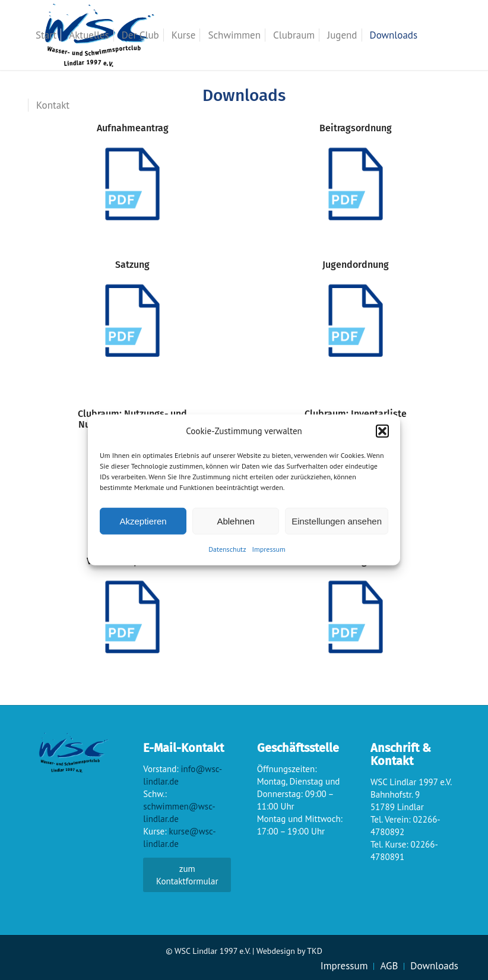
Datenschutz (227, 549)
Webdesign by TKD (289, 951)
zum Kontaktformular (187, 875)
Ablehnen (235, 521)
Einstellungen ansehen (337, 521)
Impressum (269, 549)
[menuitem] (46, 35)
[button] (382, 431)
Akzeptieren (143, 521)
